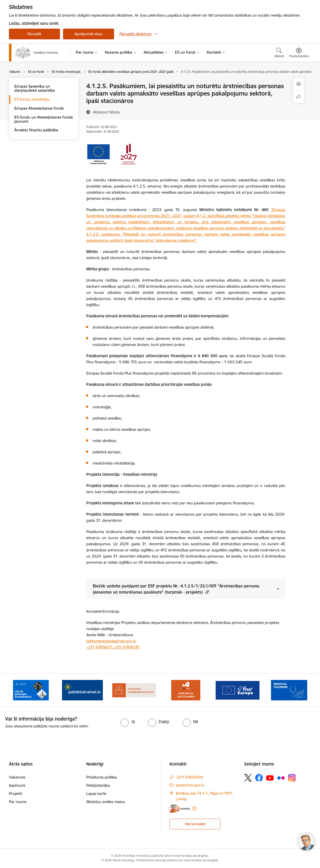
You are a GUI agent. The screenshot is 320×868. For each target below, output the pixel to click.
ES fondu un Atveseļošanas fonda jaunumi (44, 119)
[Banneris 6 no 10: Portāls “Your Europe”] (238, 690)
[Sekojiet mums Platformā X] (248, 778)
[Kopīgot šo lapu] (299, 97)
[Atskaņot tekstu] (106, 112)
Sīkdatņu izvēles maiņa (106, 802)
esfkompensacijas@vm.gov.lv (111, 641)
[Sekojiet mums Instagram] (292, 778)
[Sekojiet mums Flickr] (281, 778)
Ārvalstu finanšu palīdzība (36, 130)
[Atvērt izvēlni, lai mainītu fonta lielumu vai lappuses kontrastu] (299, 53)
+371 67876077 (99, 647)
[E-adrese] (180, 809)
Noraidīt (34, 34)
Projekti (15, 794)
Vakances (17, 777)
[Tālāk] (300, 690)
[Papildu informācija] (194, 809)
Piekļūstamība (98, 785)
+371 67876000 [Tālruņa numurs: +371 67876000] (189, 777)
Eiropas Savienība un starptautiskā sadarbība (35, 88)
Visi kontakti (195, 824)
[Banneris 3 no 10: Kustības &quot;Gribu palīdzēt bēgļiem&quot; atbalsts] (82, 690)
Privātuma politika (102, 777)
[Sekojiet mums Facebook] (259, 778)
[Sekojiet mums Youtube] (270, 778)
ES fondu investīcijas (32, 99)
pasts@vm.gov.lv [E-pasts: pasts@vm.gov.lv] (190, 785)
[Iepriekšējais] (21, 690)
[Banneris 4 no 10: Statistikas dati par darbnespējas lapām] (134, 690)
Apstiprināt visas (88, 34)
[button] (207, 592)
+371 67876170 (126, 647)
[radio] (128, 722)
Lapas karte (96, 794)
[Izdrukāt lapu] (299, 84)
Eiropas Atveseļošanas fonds (39, 108)
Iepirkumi (17, 785)
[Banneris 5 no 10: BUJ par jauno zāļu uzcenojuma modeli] (186, 690)
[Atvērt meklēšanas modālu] (279, 53)
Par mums (18, 802)
